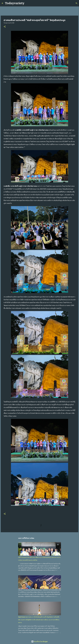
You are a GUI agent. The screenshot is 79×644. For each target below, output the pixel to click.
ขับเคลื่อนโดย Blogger (40, 641)
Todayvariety (15, 3)
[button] (5, 27)
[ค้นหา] (27, 3)
